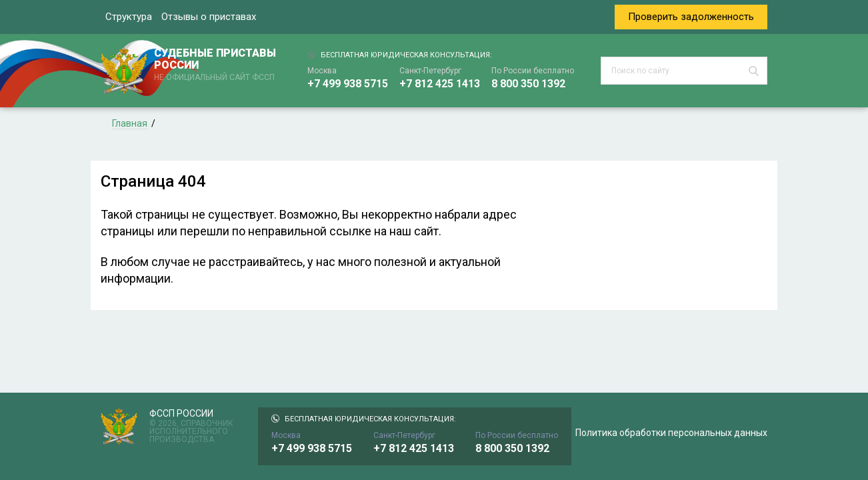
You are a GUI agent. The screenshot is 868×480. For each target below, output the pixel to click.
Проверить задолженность (691, 17)
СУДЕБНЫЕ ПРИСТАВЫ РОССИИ (217, 65)
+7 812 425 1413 (440, 84)
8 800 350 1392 (528, 84)
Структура (129, 17)
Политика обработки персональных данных (671, 433)
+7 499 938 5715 (348, 84)
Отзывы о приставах (209, 17)
